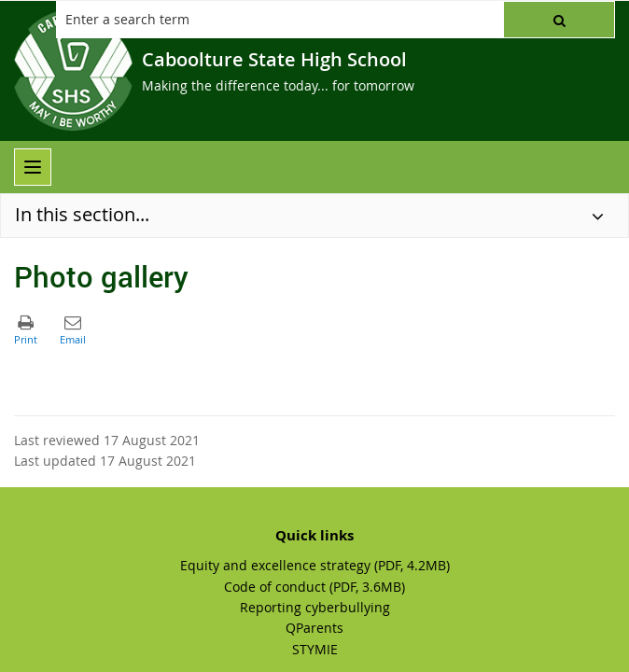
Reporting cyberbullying (315, 607)
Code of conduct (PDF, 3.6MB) (314, 587)
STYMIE (315, 649)
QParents (314, 628)
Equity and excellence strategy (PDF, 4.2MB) (315, 565)
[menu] (33, 167)
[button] (559, 20)
